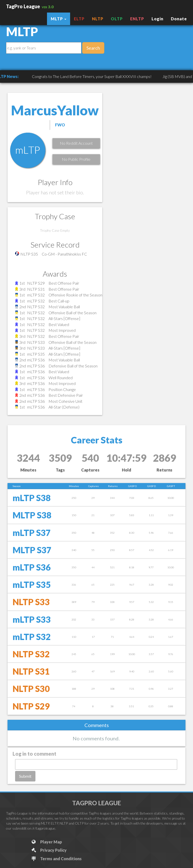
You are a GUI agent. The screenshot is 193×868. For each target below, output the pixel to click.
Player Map (46, 842)
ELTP (79, 19)
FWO (60, 125)
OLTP (117, 19)
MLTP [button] (59, 19)
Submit (25, 776)
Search (93, 48)
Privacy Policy (49, 850)
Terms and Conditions (56, 859)
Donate (179, 19)
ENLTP (137, 19)
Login (157, 19)
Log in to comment (34, 754)
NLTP (98, 19)
